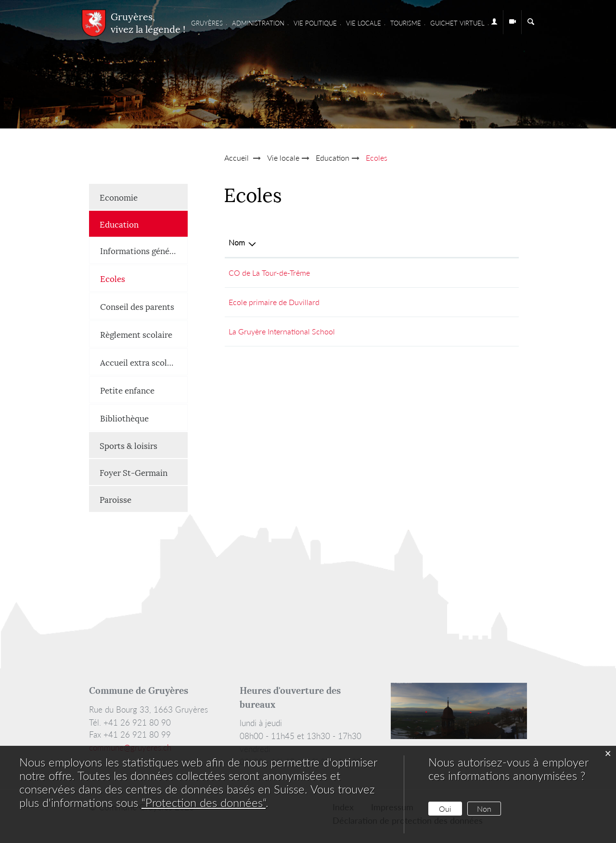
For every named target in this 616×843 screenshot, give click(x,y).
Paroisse (115, 499)
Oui (445, 809)
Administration (258, 23)
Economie (119, 197)
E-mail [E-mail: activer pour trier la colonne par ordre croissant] (411, 242)
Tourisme (406, 23)
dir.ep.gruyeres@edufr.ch (443, 302)
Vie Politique (315, 23)
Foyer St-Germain (134, 472)
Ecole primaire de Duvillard (274, 302)
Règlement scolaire (136, 334)
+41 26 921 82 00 (361, 331)
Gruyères (207, 23)
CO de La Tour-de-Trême (269, 273)
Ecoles (137, 278)
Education (119, 224)
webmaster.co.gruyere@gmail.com (458, 273)
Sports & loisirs (128, 445)
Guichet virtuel (457, 23)
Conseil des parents (137, 306)
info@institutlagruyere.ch (443, 331)
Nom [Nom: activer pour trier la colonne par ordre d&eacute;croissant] (237, 242)
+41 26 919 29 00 (361, 273)
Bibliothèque (124, 418)
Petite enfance (127, 390)
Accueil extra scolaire (141, 362)
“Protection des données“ (204, 802)
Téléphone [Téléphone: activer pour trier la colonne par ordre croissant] (349, 242)
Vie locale (364, 23)
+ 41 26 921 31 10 (362, 302)
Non (484, 809)
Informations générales (144, 250)
